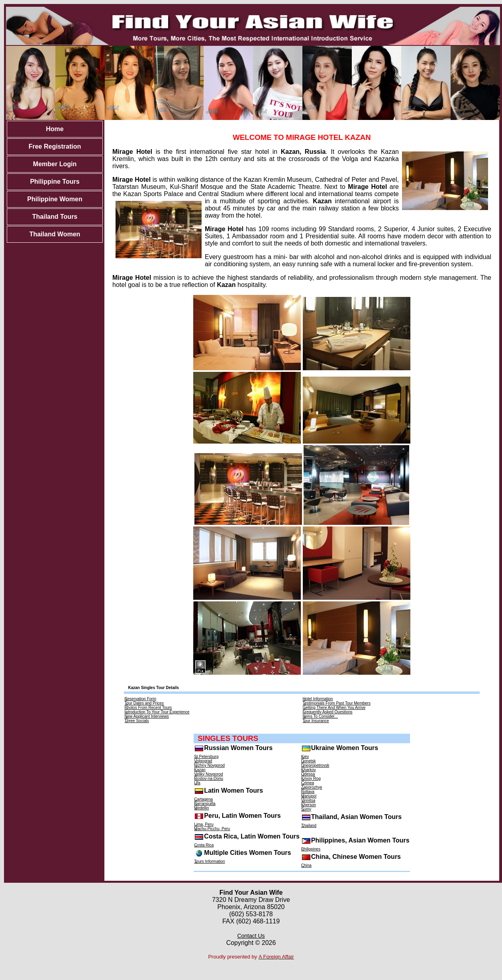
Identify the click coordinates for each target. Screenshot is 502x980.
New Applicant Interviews (147, 716)
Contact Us (251, 936)
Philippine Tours (55, 182)
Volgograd (203, 761)
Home (55, 129)
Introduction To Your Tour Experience (157, 712)
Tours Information (209, 861)
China (306, 865)
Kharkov (309, 770)
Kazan (200, 770)
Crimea (308, 783)
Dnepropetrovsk (315, 765)
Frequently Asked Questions (328, 712)
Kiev (305, 757)
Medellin (201, 808)
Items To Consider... (320, 716)
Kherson (309, 805)
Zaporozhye (312, 787)
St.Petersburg (206, 757)
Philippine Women (55, 199)
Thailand (309, 826)
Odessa (308, 774)
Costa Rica (204, 845)
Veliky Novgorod (208, 774)
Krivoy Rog (311, 779)
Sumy (306, 809)
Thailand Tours (55, 217)
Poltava (308, 792)
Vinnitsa (308, 800)
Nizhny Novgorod (209, 765)
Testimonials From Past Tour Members (337, 703)
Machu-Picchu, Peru (212, 829)
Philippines (311, 849)
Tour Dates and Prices (144, 703)
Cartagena (203, 799)
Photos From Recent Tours (148, 708)
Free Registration (55, 146)
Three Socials (137, 721)
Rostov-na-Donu (209, 779)
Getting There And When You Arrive (334, 708)
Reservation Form (140, 699)
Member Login (55, 164)
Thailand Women (55, 234)
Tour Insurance (316, 721)
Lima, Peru (204, 824)
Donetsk (309, 761)
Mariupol (309, 796)
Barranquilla (205, 804)
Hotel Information (318, 699)
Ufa (197, 783)
